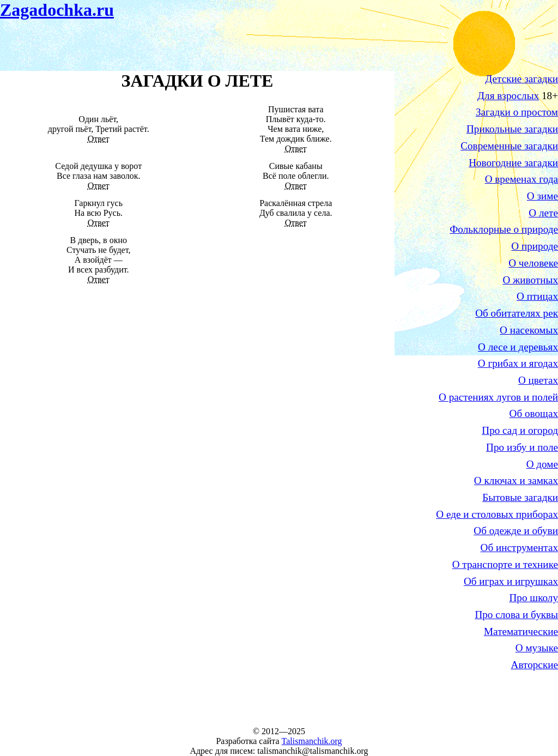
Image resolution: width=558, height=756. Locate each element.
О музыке (537, 648)
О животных (530, 280)
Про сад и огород (520, 430)
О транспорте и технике (505, 564)
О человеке (533, 263)
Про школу (534, 598)
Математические (521, 631)
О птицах (537, 296)
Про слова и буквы (516, 615)
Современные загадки (509, 146)
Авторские (535, 665)
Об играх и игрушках (511, 581)
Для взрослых (508, 96)
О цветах (538, 380)
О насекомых (529, 330)
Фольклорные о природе (504, 229)
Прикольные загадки (512, 129)
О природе (535, 246)
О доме (542, 464)
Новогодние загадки (513, 163)
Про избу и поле (522, 447)
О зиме (542, 196)
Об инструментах (519, 548)
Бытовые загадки (520, 497)
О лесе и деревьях (518, 347)
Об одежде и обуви (516, 531)
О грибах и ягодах (518, 363)
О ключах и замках (516, 480)
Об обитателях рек (517, 313)
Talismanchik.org (312, 741)
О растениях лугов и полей (498, 397)
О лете (543, 213)
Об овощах (534, 413)
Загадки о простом (517, 112)
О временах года (521, 179)
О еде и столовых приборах (497, 514)
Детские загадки (521, 79)
